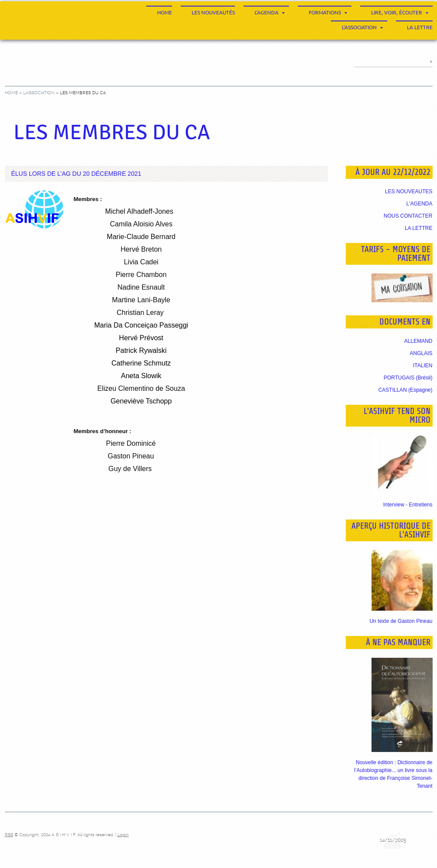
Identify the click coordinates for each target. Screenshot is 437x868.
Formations (328, 12)
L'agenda (270, 12)
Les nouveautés (213, 12)
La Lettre (420, 27)
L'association (362, 27)
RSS (9, 835)
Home (165, 12)
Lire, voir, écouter (400, 12)
